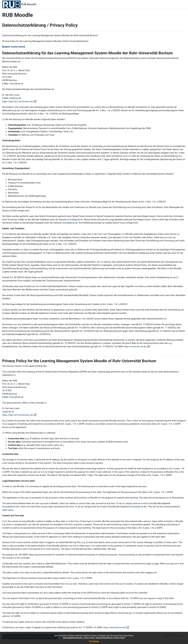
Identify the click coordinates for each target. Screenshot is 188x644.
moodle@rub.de (75, 220)
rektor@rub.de (16, 84)
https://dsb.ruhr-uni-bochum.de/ (18, 101)
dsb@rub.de (15, 98)
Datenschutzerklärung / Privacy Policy (110, 638)
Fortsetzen (94, 641)
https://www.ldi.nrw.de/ (135, 347)
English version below (14, 47)
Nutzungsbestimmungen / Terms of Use (79, 638)
